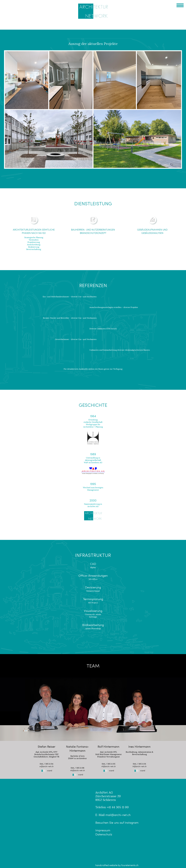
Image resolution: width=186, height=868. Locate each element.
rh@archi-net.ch (109, 766)
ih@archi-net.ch (139, 766)
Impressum (103, 830)
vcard (46, 770)
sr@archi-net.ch (46, 766)
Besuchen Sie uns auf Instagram (117, 822)
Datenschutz (104, 834)
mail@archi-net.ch (118, 815)
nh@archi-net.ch (78, 770)
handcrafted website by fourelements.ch (117, 865)
